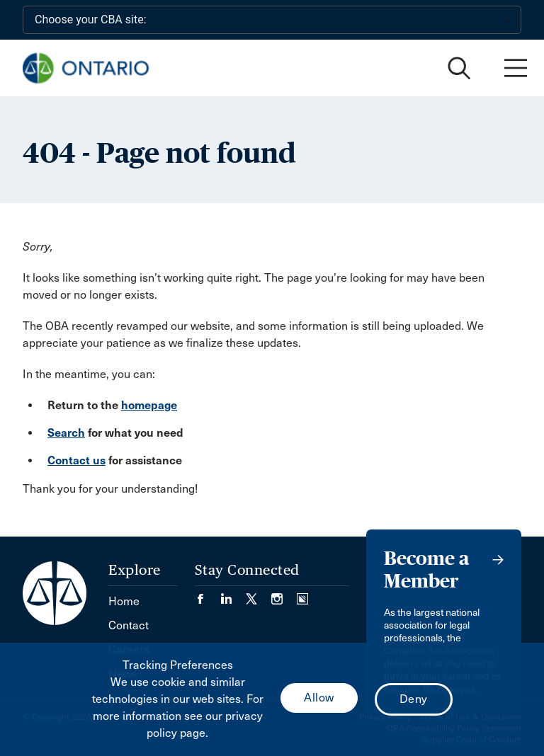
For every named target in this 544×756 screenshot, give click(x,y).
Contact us (76, 460)
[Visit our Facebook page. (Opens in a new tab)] (208, 594)
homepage (149, 405)
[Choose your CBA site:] (272, 20)
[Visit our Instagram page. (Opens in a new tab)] (284, 594)
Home (124, 601)
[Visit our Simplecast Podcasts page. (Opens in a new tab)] (302, 594)
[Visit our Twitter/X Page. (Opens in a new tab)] (259, 594)
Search (66, 433)
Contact (129, 625)
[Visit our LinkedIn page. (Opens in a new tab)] (233, 594)
